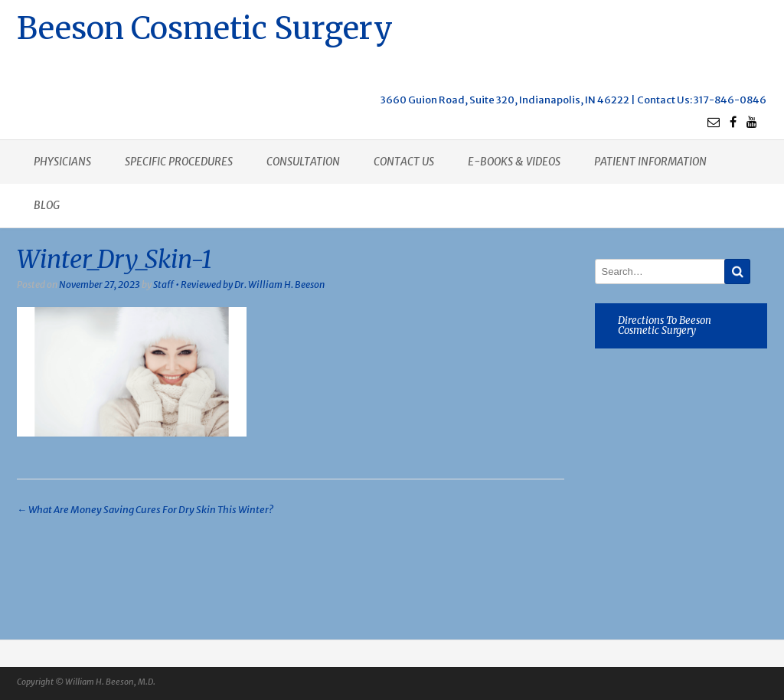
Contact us (404, 162)
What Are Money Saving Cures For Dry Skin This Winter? (145, 510)
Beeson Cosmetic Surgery (205, 26)
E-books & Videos (514, 162)
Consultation (303, 162)
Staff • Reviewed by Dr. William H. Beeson (239, 285)
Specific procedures (179, 162)
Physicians (62, 162)
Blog (47, 205)
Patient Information (650, 162)
